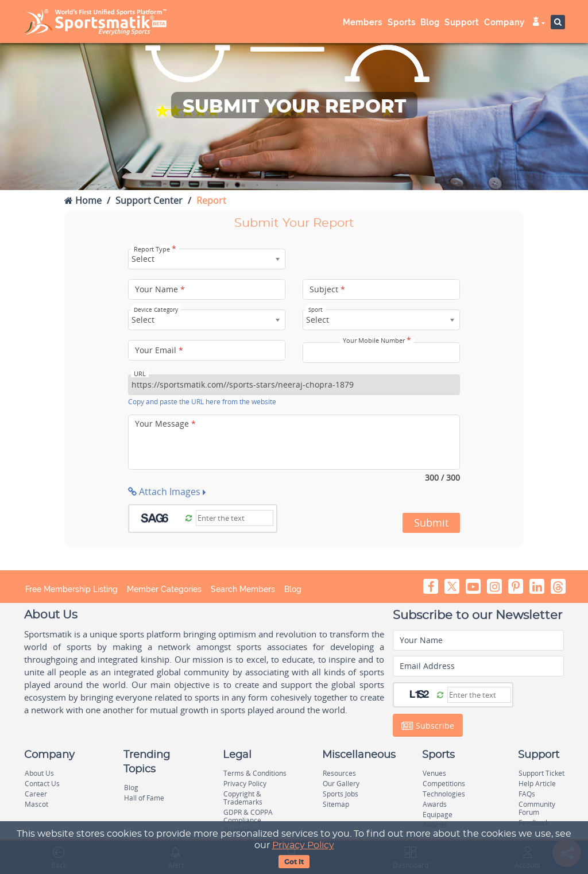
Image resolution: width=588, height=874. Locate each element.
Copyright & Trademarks (243, 798)
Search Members (243, 589)
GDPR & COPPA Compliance (248, 816)
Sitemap (336, 804)
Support (462, 22)
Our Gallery (341, 784)
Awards (435, 804)
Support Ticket (541, 773)
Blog (430, 22)
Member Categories (164, 589)
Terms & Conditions (255, 773)
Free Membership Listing (71, 589)
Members (363, 22)
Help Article (537, 784)
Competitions (444, 784)
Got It (294, 862)
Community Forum (537, 808)
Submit (431, 523)
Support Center (149, 200)
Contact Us (42, 784)
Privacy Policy (303, 845)
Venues (434, 773)
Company (504, 22)
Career (36, 794)
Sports (402, 22)
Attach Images (167, 492)
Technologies (444, 794)
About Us (39, 773)
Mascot (36, 804)
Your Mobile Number (377, 341)
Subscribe (428, 726)
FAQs (527, 794)
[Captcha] (235, 518)
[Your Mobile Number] (381, 353)
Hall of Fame (144, 798)
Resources (339, 773)
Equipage (438, 815)
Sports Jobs (341, 794)
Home (83, 200)
